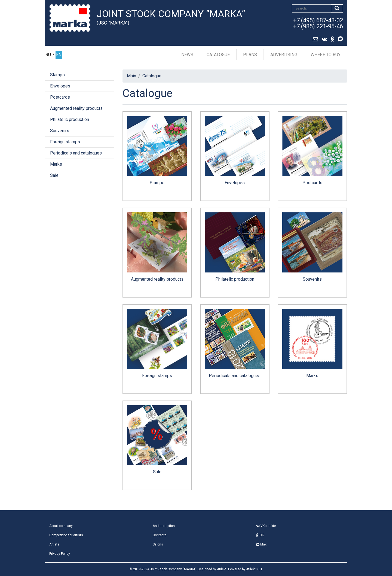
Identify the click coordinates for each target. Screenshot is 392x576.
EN (59, 55)
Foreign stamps (65, 142)
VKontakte (266, 526)
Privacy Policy (60, 554)
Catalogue (218, 55)
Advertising (284, 55)
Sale (54, 175)
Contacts (160, 535)
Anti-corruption (164, 526)
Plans (250, 55)
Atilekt (222, 569)
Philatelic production (70, 119)
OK (260, 535)
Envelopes (60, 86)
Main (131, 76)
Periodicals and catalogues (76, 153)
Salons (158, 544)
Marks (56, 164)
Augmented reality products (76, 108)
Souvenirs (60, 131)
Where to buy (326, 55)
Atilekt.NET (254, 569)
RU (48, 55)
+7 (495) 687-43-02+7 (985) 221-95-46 (318, 23)
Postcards (60, 97)
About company (61, 526)
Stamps (57, 75)
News (187, 55)
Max (261, 544)
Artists (54, 544)
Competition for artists (66, 535)
